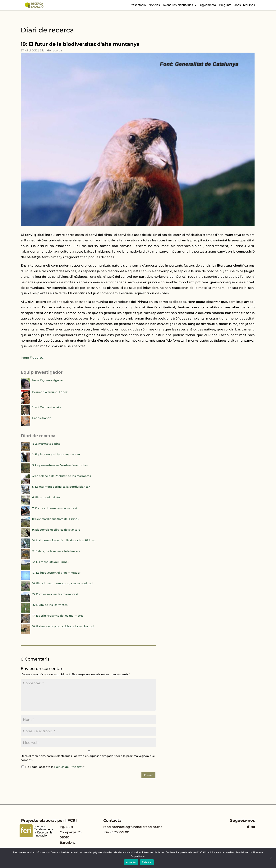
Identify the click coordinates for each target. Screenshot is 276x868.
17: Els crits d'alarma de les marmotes (58, 616)
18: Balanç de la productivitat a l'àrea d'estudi (63, 626)
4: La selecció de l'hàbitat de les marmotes (62, 476)
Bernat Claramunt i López (50, 392)
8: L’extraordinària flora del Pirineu (56, 519)
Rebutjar (147, 862)
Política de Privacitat (69, 767)
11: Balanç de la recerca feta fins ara (56, 551)
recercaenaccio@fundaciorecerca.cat (133, 827)
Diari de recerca (51, 50)
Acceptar (131, 862)
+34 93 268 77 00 (116, 832)
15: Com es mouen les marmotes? (55, 594)
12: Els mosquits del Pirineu (51, 562)
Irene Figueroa (32, 358)
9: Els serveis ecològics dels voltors (56, 530)
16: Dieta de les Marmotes (50, 605)
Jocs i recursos (245, 5)
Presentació (138, 5)
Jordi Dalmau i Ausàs (46, 407)
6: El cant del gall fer (46, 497)
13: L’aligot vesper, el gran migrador (56, 573)
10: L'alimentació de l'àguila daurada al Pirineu (64, 540)
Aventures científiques (178, 5)
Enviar (148, 775)
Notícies (154, 5)
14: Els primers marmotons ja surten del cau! (63, 583)
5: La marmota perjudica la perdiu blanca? (61, 487)
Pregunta (225, 5)
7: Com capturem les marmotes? (55, 508)
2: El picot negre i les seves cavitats (56, 454)
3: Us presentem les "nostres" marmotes (60, 465)
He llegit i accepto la (53, 767)
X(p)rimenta (208, 5)
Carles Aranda (42, 418)
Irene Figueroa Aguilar (48, 380)
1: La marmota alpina (46, 444)
